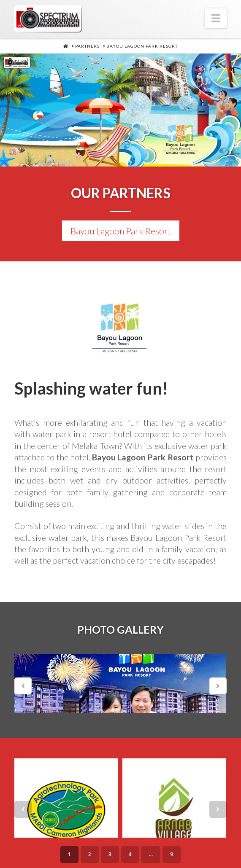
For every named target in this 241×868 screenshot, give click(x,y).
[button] (216, 18)
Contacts (143, 861)
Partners (97, 861)
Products (136, 846)
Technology (187, 846)
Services (92, 846)
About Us (48, 846)
